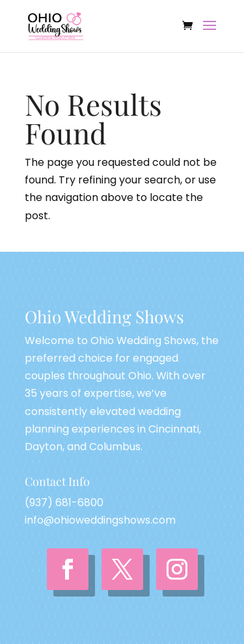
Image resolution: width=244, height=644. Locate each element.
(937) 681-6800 (64, 503)
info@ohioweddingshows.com (100, 520)
